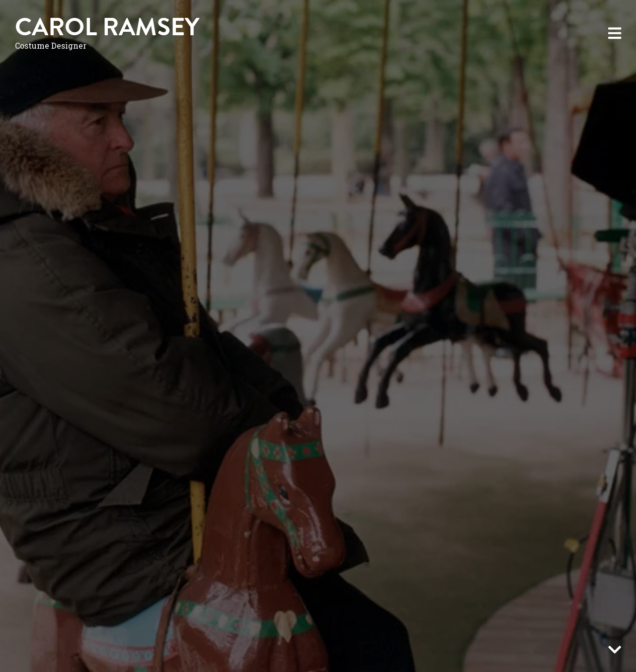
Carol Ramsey (107, 27)
